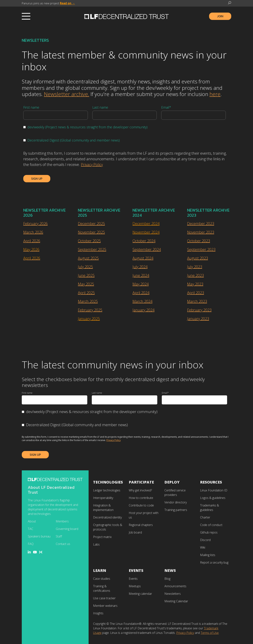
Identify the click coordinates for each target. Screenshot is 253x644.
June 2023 (195, 275)
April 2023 (196, 293)
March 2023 (197, 301)
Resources (211, 482)
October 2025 (89, 241)
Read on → (67, 3)
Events (136, 570)
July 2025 (85, 267)
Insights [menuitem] (98, 613)
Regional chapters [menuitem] (141, 525)
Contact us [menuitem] (63, 544)
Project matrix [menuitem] (102, 537)
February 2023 (199, 310)
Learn (100, 570)
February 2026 (35, 224)
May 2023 (195, 284)
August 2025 (88, 258)
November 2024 (146, 232)
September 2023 (201, 249)
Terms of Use (210, 633)
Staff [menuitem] (59, 536)
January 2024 (143, 310)
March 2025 (88, 301)
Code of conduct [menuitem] (211, 525)
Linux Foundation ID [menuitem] (214, 490)
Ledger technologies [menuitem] (107, 490)
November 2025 (91, 232)
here (215, 94)
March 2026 (33, 232)
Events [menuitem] (133, 579)
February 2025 (90, 310)
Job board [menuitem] (135, 532)
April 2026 (32, 241)
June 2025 (86, 275)
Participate (141, 482)
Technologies (108, 482)
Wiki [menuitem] (203, 547)
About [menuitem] (32, 521)
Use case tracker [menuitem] (104, 598)
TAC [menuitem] (30, 529)
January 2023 (198, 319)
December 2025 (91, 224)
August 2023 (198, 258)
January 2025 (89, 319)
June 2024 (141, 275)
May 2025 (86, 284)
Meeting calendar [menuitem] (140, 594)
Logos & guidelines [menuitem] (213, 498)
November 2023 (201, 232)
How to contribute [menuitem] (141, 498)
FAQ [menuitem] (31, 544)
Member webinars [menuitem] (105, 606)
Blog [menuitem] (167, 579)
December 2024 (146, 224)
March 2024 (142, 301)
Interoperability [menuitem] (103, 498)
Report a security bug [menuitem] (214, 562)
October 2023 (199, 241)
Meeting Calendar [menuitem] (176, 601)
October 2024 (144, 241)
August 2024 (143, 258)
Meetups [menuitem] (135, 586)
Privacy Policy (92, 165)
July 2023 (195, 267)
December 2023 (201, 224)
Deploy (172, 482)
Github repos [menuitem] (209, 532)
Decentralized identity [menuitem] (107, 517)
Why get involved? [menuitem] (140, 490)
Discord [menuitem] (205, 540)
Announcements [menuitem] (175, 586)
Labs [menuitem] (96, 544)
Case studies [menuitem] (102, 579)
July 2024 (140, 267)
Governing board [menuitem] (67, 529)
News (170, 570)
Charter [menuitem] (205, 517)
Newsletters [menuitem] (173, 594)
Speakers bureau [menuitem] (39, 536)
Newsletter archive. (67, 94)
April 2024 (141, 293)
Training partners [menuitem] (176, 510)
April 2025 (86, 293)
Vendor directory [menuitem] (176, 502)
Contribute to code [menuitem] (141, 505)
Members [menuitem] (62, 521)
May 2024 (141, 284)
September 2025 (92, 249)
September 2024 (147, 249)
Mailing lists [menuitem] (208, 555)
